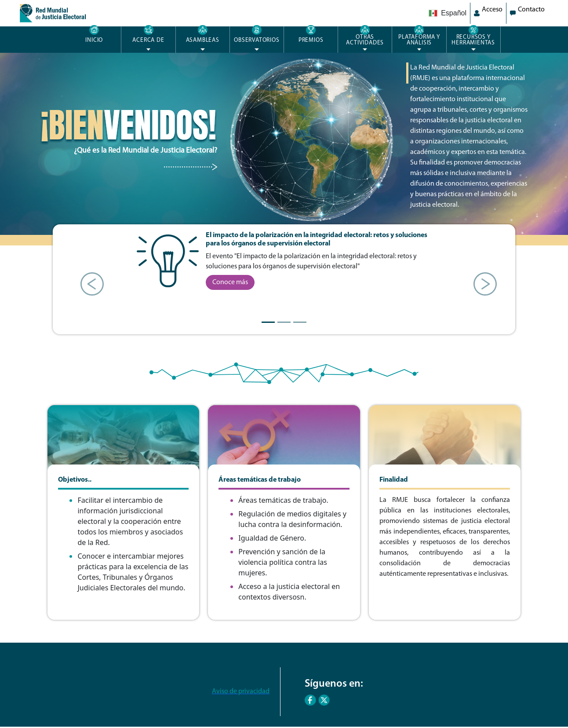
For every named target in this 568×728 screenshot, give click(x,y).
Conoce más (230, 282)
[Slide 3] (300, 322)
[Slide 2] (284, 322)
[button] (87, 279)
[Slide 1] (268, 322)
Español (448, 13)
